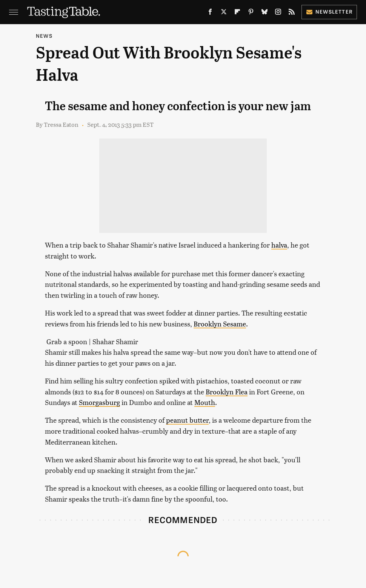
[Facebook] (210, 13)
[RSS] (292, 13)
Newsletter (329, 12)
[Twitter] (224, 13)
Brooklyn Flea (227, 392)
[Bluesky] (265, 13)
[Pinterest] (251, 13)
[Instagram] (278, 13)
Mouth (205, 402)
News (44, 36)
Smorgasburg (99, 402)
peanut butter (187, 420)
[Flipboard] (237, 13)
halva (279, 245)
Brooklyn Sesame (220, 324)
